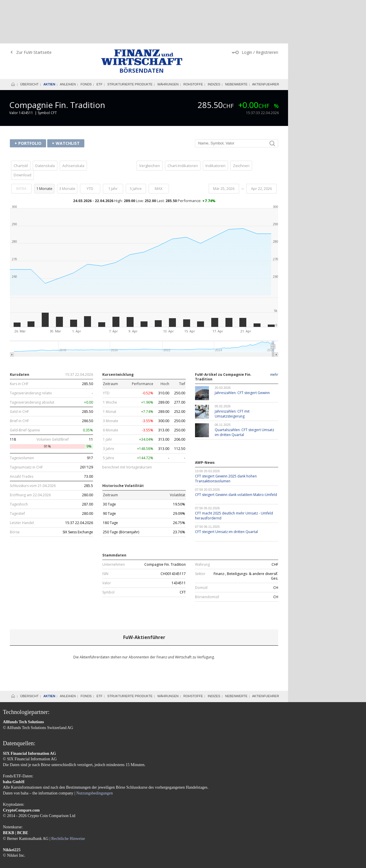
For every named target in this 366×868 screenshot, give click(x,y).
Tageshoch (19, 461)
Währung (202, 521)
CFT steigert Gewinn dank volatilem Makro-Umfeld (236, 451)
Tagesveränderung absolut (32, 359)
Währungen (168, 41)
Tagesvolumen (22, 415)
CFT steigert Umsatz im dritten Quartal (226, 488)
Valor (107, 540)
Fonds (86, 41)
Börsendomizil (207, 554)
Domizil (201, 544)
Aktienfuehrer (266, 41)
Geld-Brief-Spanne (25, 387)
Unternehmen (114, 521)
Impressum (12, 838)
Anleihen (68, 41)
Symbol (108, 549)
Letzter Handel (22, 479)
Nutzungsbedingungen (94, 750)
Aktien (49, 41)
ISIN (105, 530)
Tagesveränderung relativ (31, 350)
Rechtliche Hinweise (68, 795)
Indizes (214, 41)
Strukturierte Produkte (130, 41)
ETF (100, 41)
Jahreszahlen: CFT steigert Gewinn (242, 349)
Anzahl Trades (22, 433)
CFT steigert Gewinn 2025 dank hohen (226, 435)
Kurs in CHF (19, 340)
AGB (28, 838)
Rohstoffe (193, 41)
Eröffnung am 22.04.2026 (30, 452)
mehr (274, 331)
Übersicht (30, 41)
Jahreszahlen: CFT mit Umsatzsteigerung (232, 370)
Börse (15, 489)
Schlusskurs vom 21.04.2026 (33, 442)
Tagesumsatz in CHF (26, 424)
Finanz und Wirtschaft (142, 14)
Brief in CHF (19, 378)
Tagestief (17, 470)
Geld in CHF (19, 368)
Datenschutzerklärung (53, 838)
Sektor (200, 530)
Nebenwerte (236, 41)
